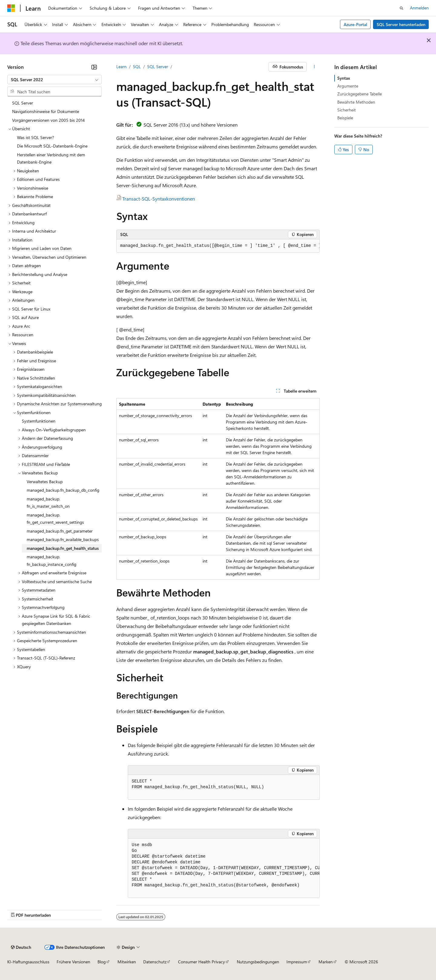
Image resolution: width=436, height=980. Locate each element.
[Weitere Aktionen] (314, 67)
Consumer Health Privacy (201, 962)
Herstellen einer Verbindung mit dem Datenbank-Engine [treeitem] (51, 158)
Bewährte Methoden (356, 102)
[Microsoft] (11, 8)
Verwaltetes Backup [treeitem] (45, 482)
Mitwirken (127, 962)
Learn (121, 66)
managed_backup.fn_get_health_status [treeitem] (63, 548)
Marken (326, 962)
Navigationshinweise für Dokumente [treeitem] (46, 111)
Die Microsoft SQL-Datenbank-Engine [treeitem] (52, 146)
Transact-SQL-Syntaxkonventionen (159, 199)
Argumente (348, 86)
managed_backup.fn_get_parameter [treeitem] (60, 531)
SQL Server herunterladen (401, 24)
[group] (218, 246)
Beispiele (345, 118)
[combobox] (54, 80)
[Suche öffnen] (401, 8)
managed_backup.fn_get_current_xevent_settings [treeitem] (55, 519)
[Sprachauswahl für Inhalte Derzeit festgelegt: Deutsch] (21, 947)
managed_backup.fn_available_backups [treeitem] (63, 539)
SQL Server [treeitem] (23, 103)
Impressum (297, 962)
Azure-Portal (355, 24)
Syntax (344, 78)
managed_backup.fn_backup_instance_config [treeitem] (51, 560)
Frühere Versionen (73, 962)
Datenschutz (155, 962)
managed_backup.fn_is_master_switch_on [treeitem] (48, 503)
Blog (102, 962)
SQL (137, 66)
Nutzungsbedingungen (258, 962)
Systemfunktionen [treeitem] (39, 421)
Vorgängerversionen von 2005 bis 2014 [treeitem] (48, 120)
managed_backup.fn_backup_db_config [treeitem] (63, 490)
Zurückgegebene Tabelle (360, 94)
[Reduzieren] (94, 67)
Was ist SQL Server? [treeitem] (35, 137)
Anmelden (419, 8)
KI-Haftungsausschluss (28, 962)
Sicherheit (347, 110)
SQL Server (158, 66)
